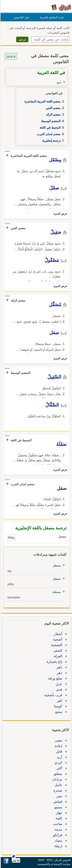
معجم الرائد (53, 114)
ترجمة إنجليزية (51, 141)
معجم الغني (53, 108)
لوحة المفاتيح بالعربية (51, 17)
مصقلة (56, 592)
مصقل (56, 565)
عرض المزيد (60, 214)
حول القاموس (21, 17)
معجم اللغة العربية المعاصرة (42, 101)
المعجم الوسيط (50, 121)
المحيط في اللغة (49, 128)
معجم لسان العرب (48, 134)
